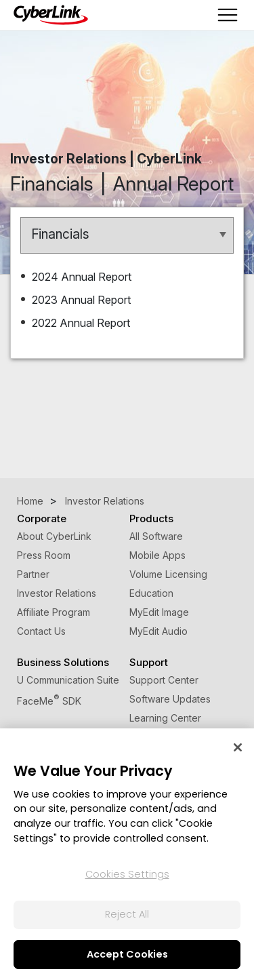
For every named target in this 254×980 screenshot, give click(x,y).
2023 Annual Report (83, 300)
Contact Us (41, 631)
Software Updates (170, 699)
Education (151, 593)
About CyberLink (54, 536)
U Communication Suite (68, 680)
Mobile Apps (157, 555)
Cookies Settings (127, 874)
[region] (127, 854)
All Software (156, 536)
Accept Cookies (127, 954)
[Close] (238, 747)
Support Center (164, 680)
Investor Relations (57, 593)
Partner (33, 574)
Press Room (44, 555)
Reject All (127, 914)
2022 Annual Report (82, 323)
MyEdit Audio (158, 631)
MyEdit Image (159, 612)
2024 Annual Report (83, 277)
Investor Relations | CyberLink (106, 159)
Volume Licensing (168, 574)
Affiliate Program (54, 612)
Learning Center (165, 718)
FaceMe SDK (49, 701)
